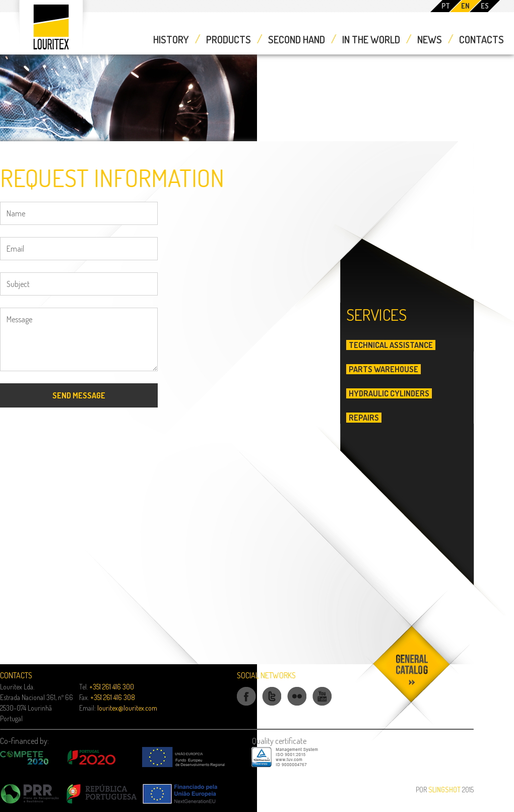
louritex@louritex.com (127, 708)
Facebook (246, 705)
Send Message (79, 395)
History (171, 39)
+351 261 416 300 (112, 687)
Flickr (297, 705)
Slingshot (444, 790)
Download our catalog (413, 742)
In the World (371, 39)
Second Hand (297, 39)
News (430, 39)
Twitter (272, 705)
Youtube (322, 705)
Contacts (481, 39)
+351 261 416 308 (113, 697)
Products (229, 39)
